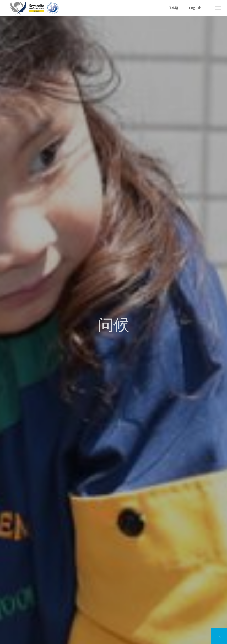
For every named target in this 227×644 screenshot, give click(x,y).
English (195, 8)
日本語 (173, 8)
